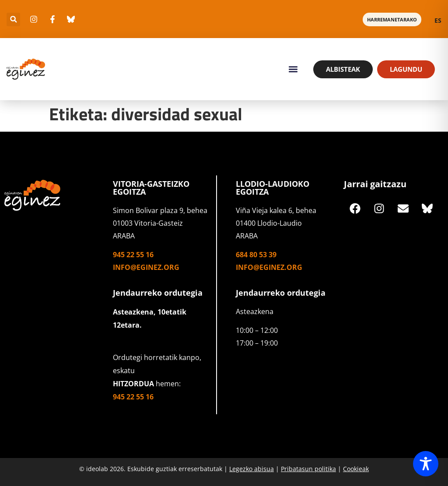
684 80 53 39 (256, 255)
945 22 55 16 (133, 255)
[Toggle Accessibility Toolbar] (426, 464)
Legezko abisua (252, 469)
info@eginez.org (146, 267)
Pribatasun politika (308, 469)
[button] (13, 19)
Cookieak (356, 469)
